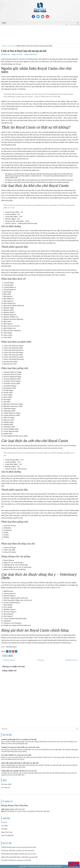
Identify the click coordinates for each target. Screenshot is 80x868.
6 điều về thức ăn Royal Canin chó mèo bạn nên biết (24, 51)
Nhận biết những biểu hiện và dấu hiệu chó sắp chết (20, 763)
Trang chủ (40, 660)
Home (4, 46)
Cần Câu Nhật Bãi (7, 835)
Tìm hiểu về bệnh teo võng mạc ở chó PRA (16, 755)
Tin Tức (4, 822)
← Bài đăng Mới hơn (8, 660)
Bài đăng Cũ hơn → (72, 660)
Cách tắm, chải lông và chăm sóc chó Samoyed (18, 851)
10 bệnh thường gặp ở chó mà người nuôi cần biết (19, 739)
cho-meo (11, 46)
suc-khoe (4, 788)
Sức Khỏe (5, 826)
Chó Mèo (4, 829)
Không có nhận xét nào (31, 54)
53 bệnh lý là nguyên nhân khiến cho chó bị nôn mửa (20, 747)
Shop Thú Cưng (7, 832)
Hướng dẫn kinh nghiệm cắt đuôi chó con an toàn (19, 771)
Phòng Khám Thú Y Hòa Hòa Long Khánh (47, 866)
